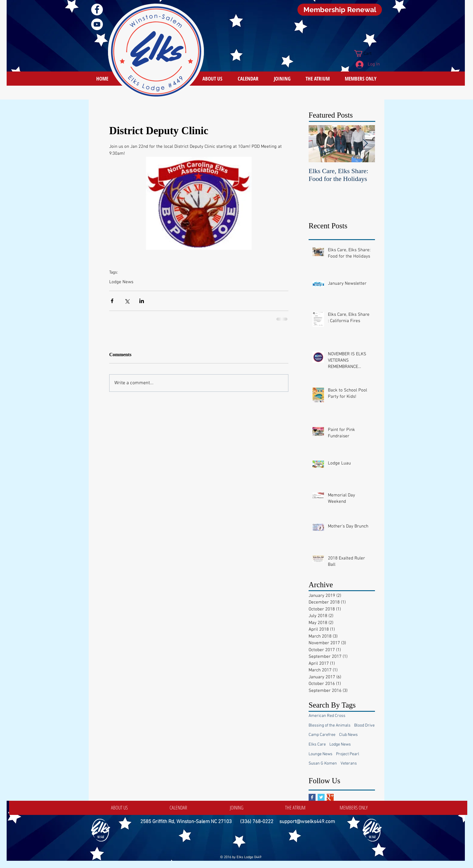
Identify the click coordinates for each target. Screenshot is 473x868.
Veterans (349, 763)
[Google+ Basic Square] (330, 797)
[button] (367, 53)
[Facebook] (97, 10)
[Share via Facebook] (112, 301)
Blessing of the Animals (330, 725)
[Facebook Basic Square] (312, 797)
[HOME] (102, 79)
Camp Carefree (322, 735)
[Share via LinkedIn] (142, 301)
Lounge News (321, 754)
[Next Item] (365, 144)
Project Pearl (348, 754)
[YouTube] (97, 24)
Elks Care (317, 744)
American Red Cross (327, 716)
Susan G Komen (323, 763)
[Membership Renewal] (340, 10)
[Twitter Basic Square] (321, 797)
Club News (348, 735)
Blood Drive (364, 725)
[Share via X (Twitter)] (127, 301)
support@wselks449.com (307, 822)
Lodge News (121, 282)
